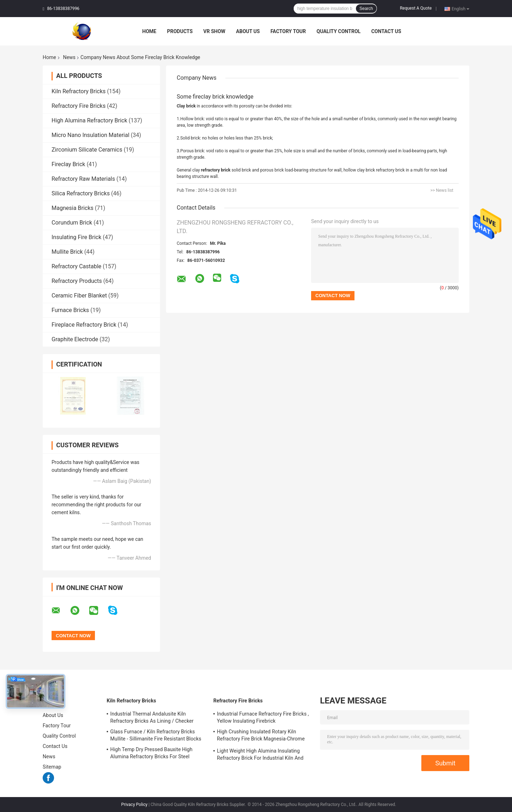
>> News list (442, 190)
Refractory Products (77, 281)
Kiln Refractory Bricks (79, 91)
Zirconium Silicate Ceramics (87, 150)
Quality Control (338, 31)
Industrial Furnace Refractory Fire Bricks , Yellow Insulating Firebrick (263, 717)
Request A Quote (416, 8)
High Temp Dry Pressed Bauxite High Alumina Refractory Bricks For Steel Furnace (151, 754)
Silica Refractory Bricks (81, 193)
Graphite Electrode (75, 339)
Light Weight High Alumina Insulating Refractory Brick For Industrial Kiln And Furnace (260, 755)
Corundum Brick (72, 223)
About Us (248, 31)
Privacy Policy (134, 805)
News (69, 57)
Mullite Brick (67, 252)
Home (149, 31)
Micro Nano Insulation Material (90, 135)
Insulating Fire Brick (76, 237)
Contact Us (386, 31)
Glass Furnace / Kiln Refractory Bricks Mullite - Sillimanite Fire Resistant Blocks (156, 735)
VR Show (214, 31)
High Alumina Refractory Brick (89, 120)
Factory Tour (288, 31)
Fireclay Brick (68, 164)
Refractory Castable (76, 266)
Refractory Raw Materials (83, 179)
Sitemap (52, 767)
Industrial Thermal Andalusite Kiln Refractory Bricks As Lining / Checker (152, 717)
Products (180, 31)
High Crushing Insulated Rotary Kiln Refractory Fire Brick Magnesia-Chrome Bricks (261, 736)
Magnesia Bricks (73, 208)
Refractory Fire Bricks (79, 106)
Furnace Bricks (70, 310)
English (460, 9)
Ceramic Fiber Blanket (79, 296)
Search (366, 9)
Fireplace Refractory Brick (84, 325)
